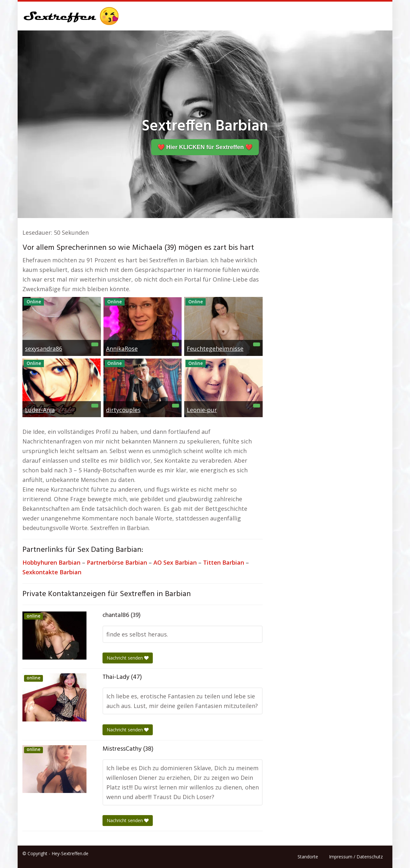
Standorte (308, 857)
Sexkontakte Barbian (52, 572)
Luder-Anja (40, 410)
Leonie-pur (202, 410)
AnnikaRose (122, 349)
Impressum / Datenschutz (356, 857)
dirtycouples (123, 410)
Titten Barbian (224, 562)
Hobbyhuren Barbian (51, 562)
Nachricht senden (128, 658)
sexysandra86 (44, 349)
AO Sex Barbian (175, 562)
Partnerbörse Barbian (117, 562)
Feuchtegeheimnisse (215, 349)
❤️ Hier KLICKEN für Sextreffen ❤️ (205, 147)
